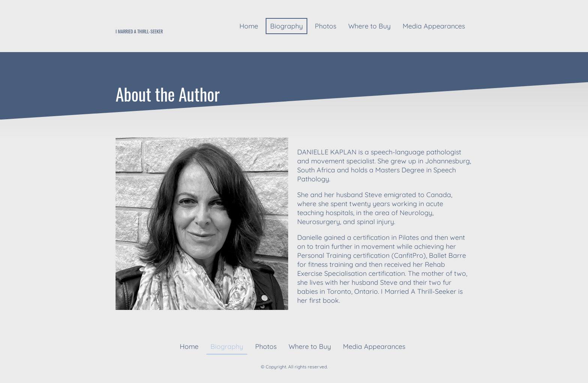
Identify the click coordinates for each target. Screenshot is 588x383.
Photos (326, 26)
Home (249, 26)
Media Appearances (434, 26)
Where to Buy (369, 26)
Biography (286, 26)
